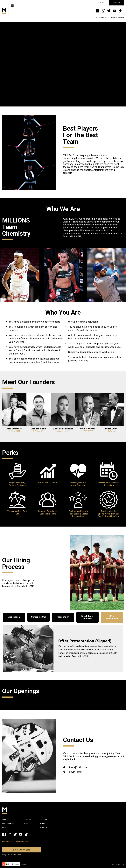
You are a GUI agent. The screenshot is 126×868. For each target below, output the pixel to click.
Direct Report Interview (88, 617)
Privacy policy (102, 17)
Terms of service (117, 17)
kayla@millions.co (79, 767)
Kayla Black (75, 772)
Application (14, 617)
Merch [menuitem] (5, 827)
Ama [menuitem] (4, 820)
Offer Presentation (112, 617)
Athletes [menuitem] (27, 820)
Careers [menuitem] (44, 827)
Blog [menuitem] (43, 823)
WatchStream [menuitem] (8, 823)
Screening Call (39, 617)
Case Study (63, 617)
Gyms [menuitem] (26, 823)
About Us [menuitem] (44, 820)
